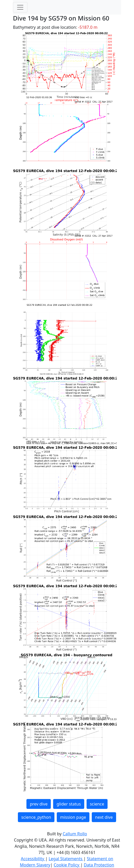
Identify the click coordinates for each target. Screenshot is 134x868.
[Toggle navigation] (20, 7)
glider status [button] (69, 804)
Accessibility (33, 859)
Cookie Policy (67, 865)
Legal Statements (66, 859)
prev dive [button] (39, 804)
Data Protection (99, 865)
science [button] (97, 804)
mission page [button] (73, 817)
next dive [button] (104, 817)
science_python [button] (36, 817)
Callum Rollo (75, 834)
